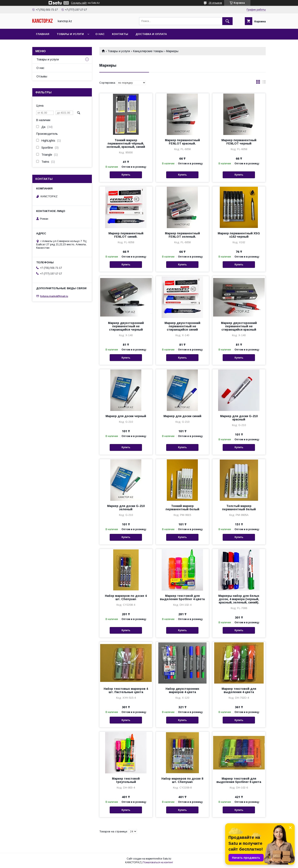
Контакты (120, 34)
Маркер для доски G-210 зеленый (126, 508)
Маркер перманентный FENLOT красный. (182, 142)
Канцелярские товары (148, 51)
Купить (126, 175)
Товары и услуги (70, 34)
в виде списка (264, 83)
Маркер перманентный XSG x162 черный (239, 235)
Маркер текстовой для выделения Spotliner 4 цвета (182, 597)
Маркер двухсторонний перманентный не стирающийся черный (126, 326)
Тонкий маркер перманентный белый (182, 508)
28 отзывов (215, 3)
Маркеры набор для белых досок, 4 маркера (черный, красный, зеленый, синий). (239, 599)
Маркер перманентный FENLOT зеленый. (182, 235)
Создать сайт (79, 3)
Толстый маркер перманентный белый (239, 508)
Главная (43, 34)
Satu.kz (167, 859)
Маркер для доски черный (126, 416)
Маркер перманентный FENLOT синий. (126, 235)
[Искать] (227, 21)
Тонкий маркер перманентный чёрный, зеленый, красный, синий (126, 143)
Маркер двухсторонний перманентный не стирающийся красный (239, 326)
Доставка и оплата (151, 34)
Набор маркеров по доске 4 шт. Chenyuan (126, 597)
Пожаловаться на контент (158, 862)
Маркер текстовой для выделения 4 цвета (239, 690)
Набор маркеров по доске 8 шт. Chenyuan (182, 780)
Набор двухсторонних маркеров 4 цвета (182, 690)
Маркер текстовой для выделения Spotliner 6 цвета (239, 780)
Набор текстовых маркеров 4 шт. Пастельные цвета (126, 690)
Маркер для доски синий (182, 416)
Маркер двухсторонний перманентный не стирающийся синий (182, 326)
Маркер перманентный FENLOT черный (239, 142)
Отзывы (42, 76)
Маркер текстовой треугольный (126, 780)
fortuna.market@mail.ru (54, 296)
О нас (100, 34)
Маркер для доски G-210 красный (239, 418)
